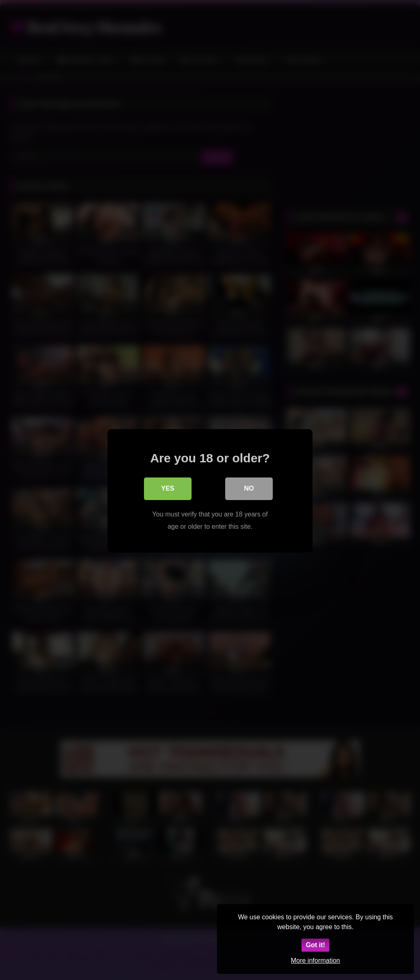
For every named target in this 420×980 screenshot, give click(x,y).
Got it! (315, 945)
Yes (168, 488)
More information (315, 961)
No (249, 488)
